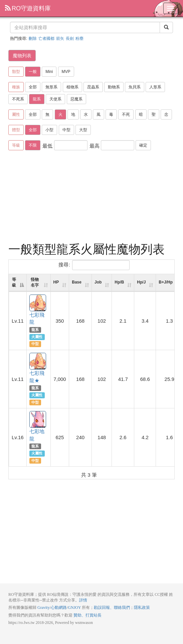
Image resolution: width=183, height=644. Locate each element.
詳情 (83, 600)
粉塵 (79, 38)
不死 (126, 114)
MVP (66, 72)
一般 (33, 72)
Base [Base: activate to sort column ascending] (77, 282)
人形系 (155, 87)
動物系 (114, 87)
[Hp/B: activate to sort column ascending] (123, 283)
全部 (33, 87)
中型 (66, 130)
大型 (83, 130)
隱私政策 (142, 608)
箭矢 (60, 38)
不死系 (18, 99)
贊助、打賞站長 (87, 615)
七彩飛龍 (38, 303)
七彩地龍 (38, 420)
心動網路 (59, 608)
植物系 (72, 87)
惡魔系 (76, 99)
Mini (49, 72)
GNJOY (74, 608)
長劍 (70, 38)
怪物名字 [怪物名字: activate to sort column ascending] (35, 282)
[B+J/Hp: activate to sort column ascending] (169, 283)
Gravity (44, 608)
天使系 (55, 99)
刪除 (33, 38)
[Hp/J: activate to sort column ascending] (145, 283)
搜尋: (94, 265)
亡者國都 (46, 38)
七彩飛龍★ (38, 361)
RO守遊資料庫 (28, 8)
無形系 (51, 87)
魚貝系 (135, 87)
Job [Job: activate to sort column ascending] (98, 282)
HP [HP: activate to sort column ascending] (56, 282)
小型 (49, 130)
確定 (143, 145)
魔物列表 (22, 56)
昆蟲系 (93, 87)
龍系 (37, 99)
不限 (33, 145)
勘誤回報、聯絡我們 (112, 608)
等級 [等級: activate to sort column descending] (14, 282)
